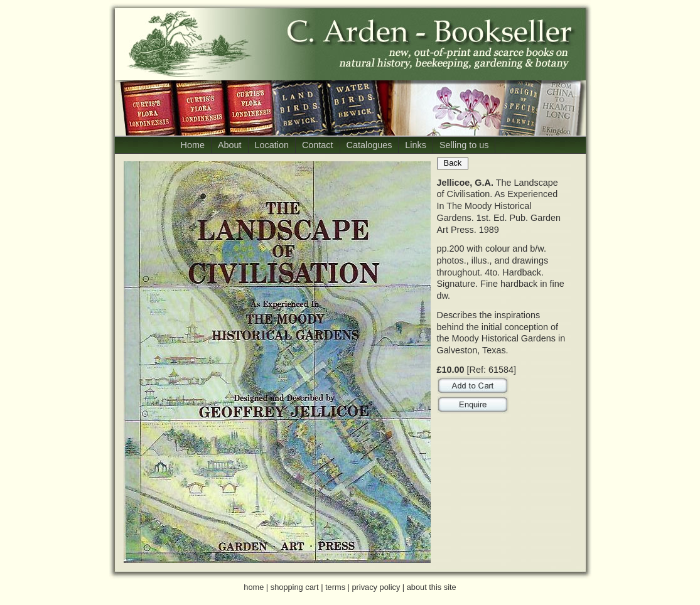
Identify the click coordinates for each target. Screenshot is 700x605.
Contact (318, 145)
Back (453, 163)
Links (416, 145)
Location (272, 145)
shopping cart (295, 587)
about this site (432, 587)
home (254, 587)
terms (335, 587)
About (230, 145)
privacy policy (376, 587)
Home (193, 145)
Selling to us (464, 145)
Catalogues (369, 145)
